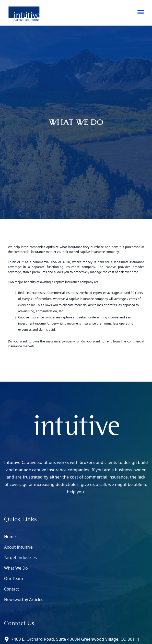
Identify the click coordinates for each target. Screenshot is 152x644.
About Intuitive (18, 547)
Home (10, 537)
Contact (11, 589)
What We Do (16, 568)
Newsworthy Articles (24, 599)
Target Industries (20, 558)
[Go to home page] (24, 13)
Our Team (14, 579)
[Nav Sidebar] (141, 12)
